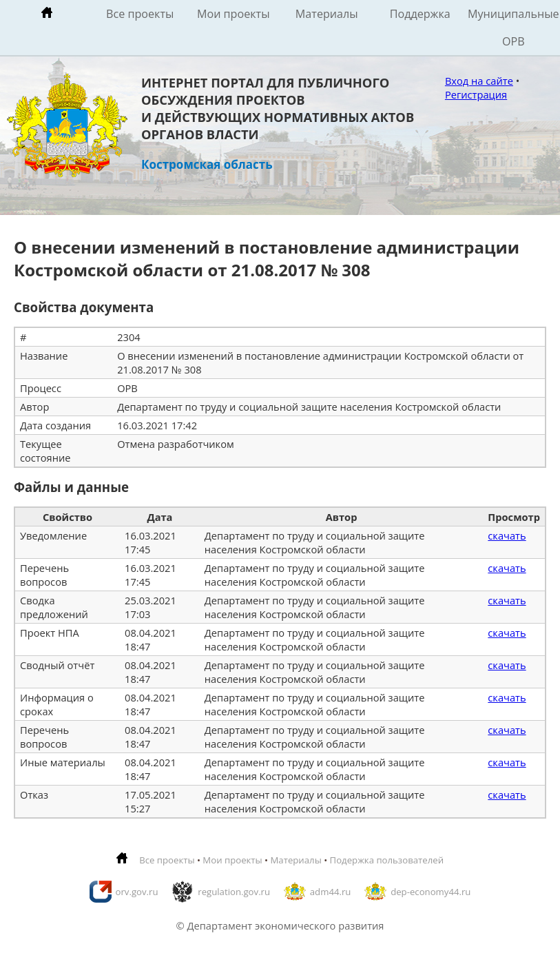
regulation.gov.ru (234, 892)
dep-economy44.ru (431, 892)
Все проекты (140, 14)
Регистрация (476, 94)
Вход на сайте (479, 81)
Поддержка (420, 14)
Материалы (327, 14)
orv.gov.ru (137, 892)
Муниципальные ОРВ (514, 28)
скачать (507, 535)
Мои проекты (234, 14)
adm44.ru (331, 892)
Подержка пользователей (387, 860)
